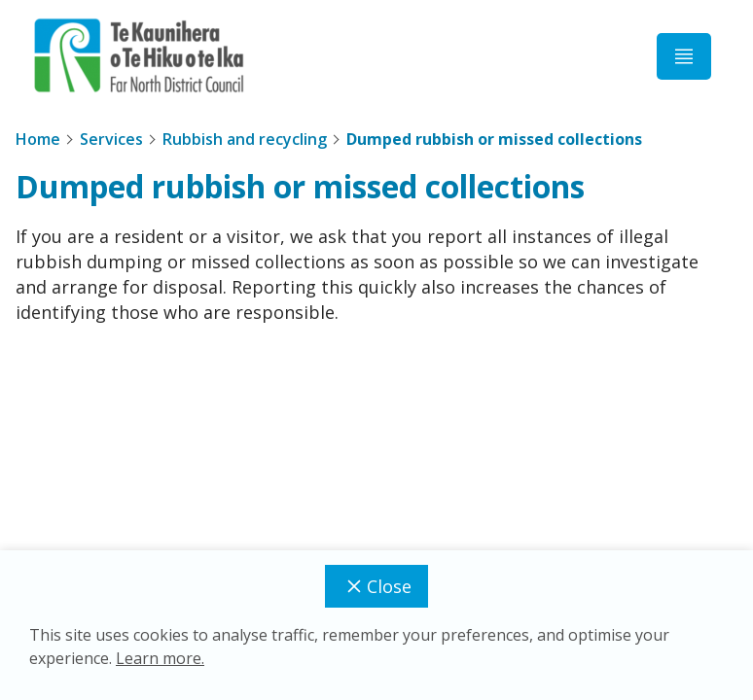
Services (111, 139)
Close (376, 586)
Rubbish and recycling (245, 139)
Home (38, 139)
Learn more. (160, 658)
